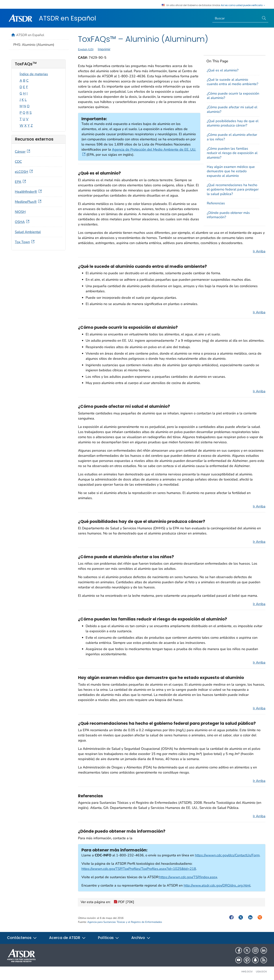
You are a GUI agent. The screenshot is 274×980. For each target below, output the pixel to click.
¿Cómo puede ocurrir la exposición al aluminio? (233, 96)
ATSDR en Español (67, 18)
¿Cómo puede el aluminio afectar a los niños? (232, 137)
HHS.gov (247, 972)
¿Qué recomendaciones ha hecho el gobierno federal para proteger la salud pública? (233, 189)
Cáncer (23, 152)
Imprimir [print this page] (104, 49)
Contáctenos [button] (22, 938)
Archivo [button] (141, 938)
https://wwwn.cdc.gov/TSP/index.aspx (188, 877)
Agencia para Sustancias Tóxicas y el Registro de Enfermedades (125, 922)
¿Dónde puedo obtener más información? (228, 215)
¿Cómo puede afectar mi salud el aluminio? (232, 109)
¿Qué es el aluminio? (223, 70)
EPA (21, 182)
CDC (18, 162)
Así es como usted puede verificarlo (243, 5)
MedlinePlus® (28, 202)
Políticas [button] (109, 938)
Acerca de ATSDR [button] (67, 938)
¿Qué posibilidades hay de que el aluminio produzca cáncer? (233, 123)
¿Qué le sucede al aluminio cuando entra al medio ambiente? (233, 82)
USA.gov (261, 972)
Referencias (216, 203)
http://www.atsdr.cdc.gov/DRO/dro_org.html (217, 885)
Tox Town (25, 242)
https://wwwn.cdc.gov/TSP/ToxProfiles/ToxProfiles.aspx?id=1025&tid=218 (139, 869)
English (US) (86, 49)
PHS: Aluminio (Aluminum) (34, 45)
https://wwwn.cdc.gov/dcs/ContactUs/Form (227, 855)
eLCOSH (24, 172)
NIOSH (20, 212)
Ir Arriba (259, 251)
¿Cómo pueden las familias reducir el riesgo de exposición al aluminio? (232, 153)
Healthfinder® (29, 192)
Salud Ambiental (28, 232)
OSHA (22, 222)
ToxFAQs (26, 64)
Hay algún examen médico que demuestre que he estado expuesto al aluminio (231, 171)
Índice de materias (34, 74)
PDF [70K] (124, 902)
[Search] (236, 18)
